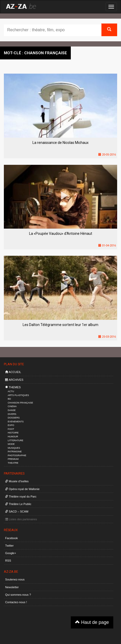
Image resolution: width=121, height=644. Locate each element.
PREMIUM (13, 459)
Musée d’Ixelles (17, 481)
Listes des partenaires (21, 519)
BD (9, 399)
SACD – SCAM (17, 511)
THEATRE (13, 463)
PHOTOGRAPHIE (17, 455)
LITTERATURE (16, 440)
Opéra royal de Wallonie (22, 489)
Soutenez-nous (15, 579)
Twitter (9, 546)
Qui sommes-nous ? (18, 595)
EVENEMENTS (16, 422)
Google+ (11, 553)
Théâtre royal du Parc (21, 496)
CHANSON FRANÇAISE (20, 403)
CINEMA (12, 406)
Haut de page (92, 622)
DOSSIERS (14, 418)
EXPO (11, 425)
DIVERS (12, 414)
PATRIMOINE (15, 452)
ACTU (11, 391)
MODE (11, 444)
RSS (8, 561)
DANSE (12, 410)
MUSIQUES (14, 448)
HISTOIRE (13, 433)
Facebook (11, 538)
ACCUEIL (13, 372)
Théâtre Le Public (18, 504)
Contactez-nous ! (16, 602)
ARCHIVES (14, 380)
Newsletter (12, 587)
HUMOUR (13, 437)
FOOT (11, 429)
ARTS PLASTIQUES (18, 395)
